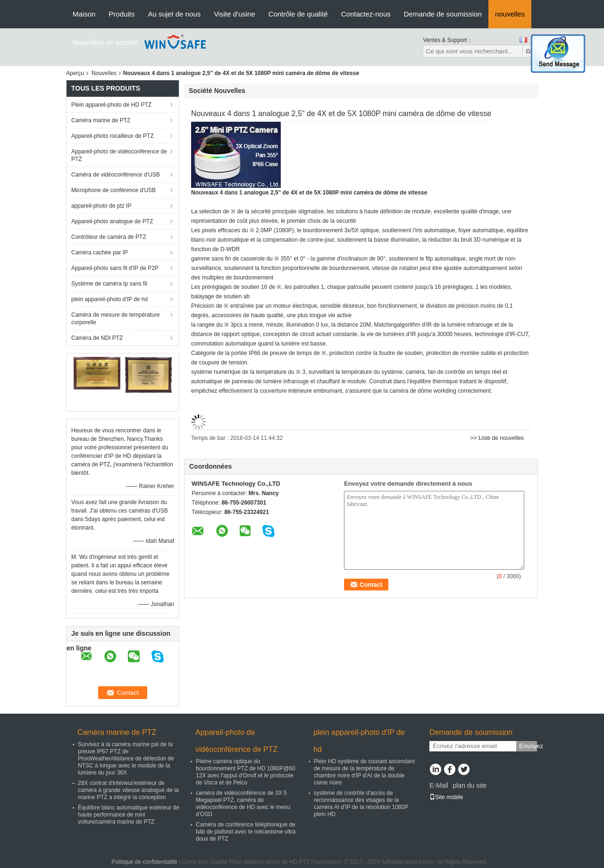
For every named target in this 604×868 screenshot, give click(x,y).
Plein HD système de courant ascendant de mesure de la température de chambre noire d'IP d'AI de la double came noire (364, 772)
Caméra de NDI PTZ (97, 338)
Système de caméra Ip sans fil (109, 284)
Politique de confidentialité (144, 862)
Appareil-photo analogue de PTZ (112, 221)
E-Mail (439, 785)
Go (530, 51)
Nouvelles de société (105, 42)
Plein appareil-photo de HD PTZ (111, 105)
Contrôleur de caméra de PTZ (109, 237)
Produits (122, 14)
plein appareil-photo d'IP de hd (109, 299)
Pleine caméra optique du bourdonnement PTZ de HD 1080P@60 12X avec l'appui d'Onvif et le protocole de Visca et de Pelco (246, 772)
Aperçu (75, 73)
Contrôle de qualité (298, 14)
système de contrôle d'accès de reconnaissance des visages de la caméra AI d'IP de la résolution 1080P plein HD (361, 804)
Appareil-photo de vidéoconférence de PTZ (119, 155)
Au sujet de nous (174, 14)
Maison (84, 14)
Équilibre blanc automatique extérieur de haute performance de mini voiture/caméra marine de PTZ (129, 815)
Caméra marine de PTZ (101, 120)
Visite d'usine (235, 14)
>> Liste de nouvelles (497, 438)
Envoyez (528, 746)
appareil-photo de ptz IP (101, 206)
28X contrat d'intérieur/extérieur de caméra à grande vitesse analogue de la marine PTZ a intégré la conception (128, 790)
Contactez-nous (366, 14)
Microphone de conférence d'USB (113, 190)
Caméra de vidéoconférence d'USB (116, 175)
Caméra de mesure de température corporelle (115, 319)
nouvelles (510, 14)
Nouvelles (104, 73)
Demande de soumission (443, 14)
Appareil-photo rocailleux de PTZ (113, 136)
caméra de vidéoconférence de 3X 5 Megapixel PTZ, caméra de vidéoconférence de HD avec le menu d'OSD (243, 804)
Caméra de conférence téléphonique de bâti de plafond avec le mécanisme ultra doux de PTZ (246, 832)
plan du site (470, 785)
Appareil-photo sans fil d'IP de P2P (115, 268)
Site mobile (446, 797)
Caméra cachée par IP (100, 253)
